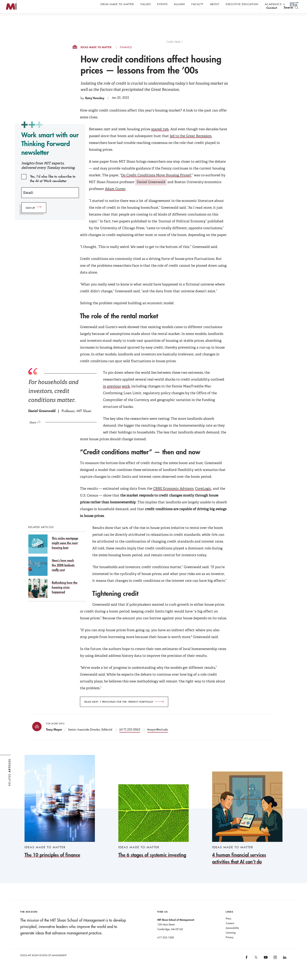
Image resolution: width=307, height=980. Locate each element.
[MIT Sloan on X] (256, 967)
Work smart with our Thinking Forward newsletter (50, 152)
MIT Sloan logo (11, 21)
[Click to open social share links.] (37, 430)
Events (162, 4)
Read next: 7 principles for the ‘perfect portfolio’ (119, 710)
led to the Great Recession (191, 144)
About (215, 4)
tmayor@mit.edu (158, 738)
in (105, 395)
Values (146, 4)
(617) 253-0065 (130, 738)
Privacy (230, 946)
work (126, 395)
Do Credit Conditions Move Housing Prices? (156, 184)
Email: (28, 201)
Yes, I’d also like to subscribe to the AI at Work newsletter (53, 185)
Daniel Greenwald (151, 190)
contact (272, 16)
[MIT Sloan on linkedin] (284, 967)
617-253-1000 (166, 946)
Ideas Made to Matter (117, 4)
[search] (291, 15)
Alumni (180, 4)
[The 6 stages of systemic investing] (153, 830)
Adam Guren (115, 197)
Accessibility (232, 936)
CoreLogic (203, 497)
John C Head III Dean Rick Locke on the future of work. (118, 15)
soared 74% (160, 138)
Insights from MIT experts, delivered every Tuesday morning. (48, 174)
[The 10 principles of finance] (60, 815)
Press (229, 927)
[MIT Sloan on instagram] (275, 967)
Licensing (231, 941)
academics (273, 4)
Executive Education (242, 4)
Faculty (198, 4)
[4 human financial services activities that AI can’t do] (247, 827)
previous (114, 395)
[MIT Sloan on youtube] (265, 968)
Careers (230, 932)
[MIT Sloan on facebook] (247, 967)
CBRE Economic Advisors (173, 497)
